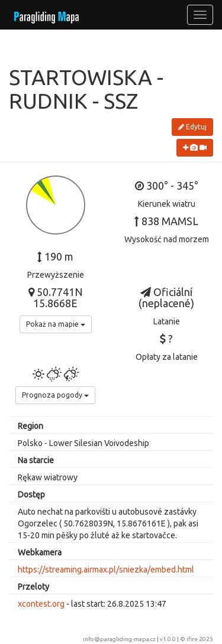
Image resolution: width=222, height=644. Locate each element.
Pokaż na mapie (56, 324)
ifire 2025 (200, 639)
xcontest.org (41, 604)
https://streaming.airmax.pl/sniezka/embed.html (106, 570)
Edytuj (192, 127)
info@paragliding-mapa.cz (119, 639)
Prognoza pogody (55, 395)
